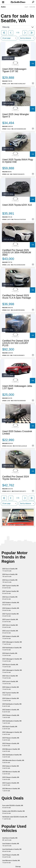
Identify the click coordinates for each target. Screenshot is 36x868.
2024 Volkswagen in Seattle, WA (12, 671)
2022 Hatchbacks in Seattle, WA (12, 756)
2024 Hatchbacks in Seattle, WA (12, 649)
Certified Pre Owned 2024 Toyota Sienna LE (16, 478)
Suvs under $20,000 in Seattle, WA (13, 807)
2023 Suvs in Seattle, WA (10, 581)
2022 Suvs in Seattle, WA (10, 598)
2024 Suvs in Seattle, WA (10, 575)
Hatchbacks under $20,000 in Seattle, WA (15, 818)
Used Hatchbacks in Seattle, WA (12, 850)
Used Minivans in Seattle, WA (11, 862)
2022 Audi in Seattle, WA (10, 728)
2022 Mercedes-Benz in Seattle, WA (13, 761)
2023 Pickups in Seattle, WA (11, 739)
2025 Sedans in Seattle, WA (11, 637)
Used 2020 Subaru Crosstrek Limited (17, 432)
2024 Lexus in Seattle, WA (10, 683)
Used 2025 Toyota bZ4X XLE (17, 205)
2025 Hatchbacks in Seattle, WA (12, 722)
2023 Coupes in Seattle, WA (11, 784)
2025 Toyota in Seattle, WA (10, 592)
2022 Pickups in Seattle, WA (11, 745)
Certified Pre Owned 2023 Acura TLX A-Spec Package (17, 297)
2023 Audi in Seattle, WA (10, 654)
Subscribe (32, 7)
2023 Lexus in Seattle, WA (10, 621)
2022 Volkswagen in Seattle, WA (12, 733)
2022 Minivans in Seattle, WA (11, 790)
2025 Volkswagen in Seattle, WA (12, 643)
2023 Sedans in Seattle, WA (11, 604)
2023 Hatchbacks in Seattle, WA (12, 705)
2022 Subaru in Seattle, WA (11, 767)
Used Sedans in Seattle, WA (11, 845)
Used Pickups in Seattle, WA (11, 856)
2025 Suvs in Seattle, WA (10, 570)
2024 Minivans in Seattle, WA (11, 750)
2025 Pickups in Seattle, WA (11, 778)
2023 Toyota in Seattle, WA (10, 615)
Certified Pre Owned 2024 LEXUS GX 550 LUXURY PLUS (16, 343)
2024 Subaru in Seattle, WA (11, 699)
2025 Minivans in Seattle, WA (11, 773)
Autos (3, 7)
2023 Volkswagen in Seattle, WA (12, 660)
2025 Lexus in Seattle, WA (10, 632)
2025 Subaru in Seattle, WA (11, 688)
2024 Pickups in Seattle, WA (11, 716)
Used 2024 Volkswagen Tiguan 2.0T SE (14, 70)
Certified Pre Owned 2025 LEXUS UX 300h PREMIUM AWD (17, 252)
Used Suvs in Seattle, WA (10, 839)
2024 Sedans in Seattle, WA (11, 609)
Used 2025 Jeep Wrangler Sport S (16, 115)
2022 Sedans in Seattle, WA (11, 711)
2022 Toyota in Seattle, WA (10, 694)
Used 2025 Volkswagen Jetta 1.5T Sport (17, 387)
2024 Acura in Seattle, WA (10, 666)
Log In (26, 7)
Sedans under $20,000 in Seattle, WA (13, 812)
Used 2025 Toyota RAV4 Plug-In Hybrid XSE (18, 161)
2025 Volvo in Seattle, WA (10, 677)
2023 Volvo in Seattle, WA (10, 626)
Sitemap (18, 867)
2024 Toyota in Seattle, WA (10, 587)
